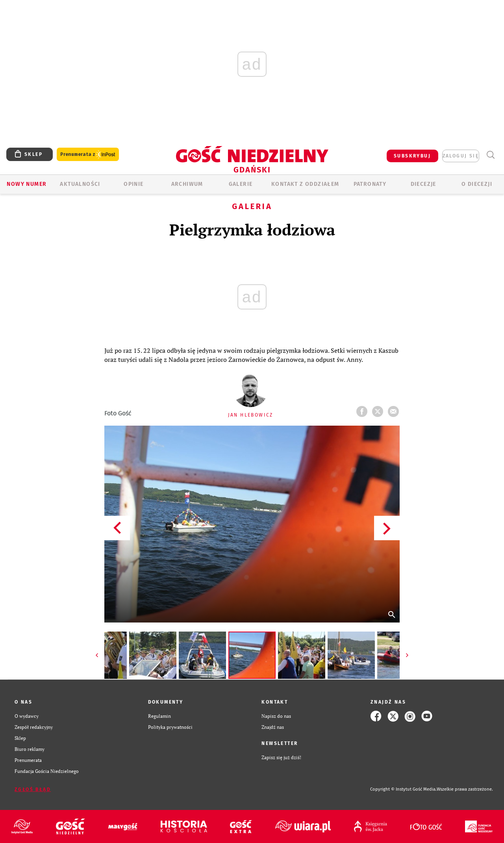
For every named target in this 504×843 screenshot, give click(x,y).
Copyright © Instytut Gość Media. (403, 789)
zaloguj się (461, 156)
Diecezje (423, 184)
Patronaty (370, 184)
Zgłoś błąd (33, 789)
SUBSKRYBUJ (412, 156)
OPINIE (133, 184)
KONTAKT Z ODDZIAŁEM (305, 184)
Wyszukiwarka (490, 155)
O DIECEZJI (477, 184)
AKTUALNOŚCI (80, 184)
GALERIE (241, 184)
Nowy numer (27, 184)
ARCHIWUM (187, 184)
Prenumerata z (88, 155)
